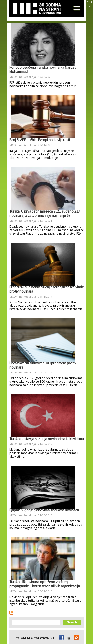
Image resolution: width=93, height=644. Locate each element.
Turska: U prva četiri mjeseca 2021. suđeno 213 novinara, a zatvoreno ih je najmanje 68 (45, 214)
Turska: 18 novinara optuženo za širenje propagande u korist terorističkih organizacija (45, 585)
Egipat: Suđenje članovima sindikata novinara (44, 511)
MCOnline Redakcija (23, 77)
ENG (90, 6)
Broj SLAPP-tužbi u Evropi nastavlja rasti (40, 140)
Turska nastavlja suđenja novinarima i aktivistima (47, 439)
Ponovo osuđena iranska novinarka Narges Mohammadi (43, 70)
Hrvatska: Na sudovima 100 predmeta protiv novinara (43, 366)
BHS (89, 2)
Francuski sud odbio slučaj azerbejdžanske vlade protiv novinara (47, 290)
